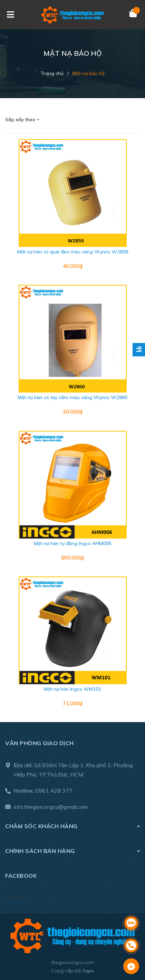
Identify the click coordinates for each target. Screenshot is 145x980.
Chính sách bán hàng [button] (72, 851)
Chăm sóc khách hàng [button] (72, 826)
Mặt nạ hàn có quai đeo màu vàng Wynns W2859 (73, 252)
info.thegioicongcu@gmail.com (51, 807)
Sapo (88, 971)
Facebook (16, 897)
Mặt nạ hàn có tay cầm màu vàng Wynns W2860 (72, 397)
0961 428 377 (54, 791)
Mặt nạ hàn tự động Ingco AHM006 (72, 543)
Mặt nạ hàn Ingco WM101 (72, 689)
